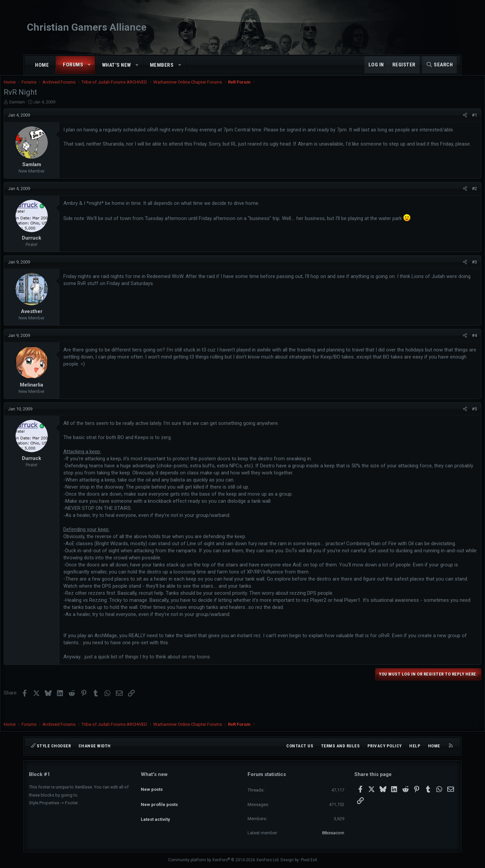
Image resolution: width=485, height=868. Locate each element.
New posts (152, 786)
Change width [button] (95, 746)
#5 (449, 416)
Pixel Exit (309, 860)
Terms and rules (341, 746)
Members (162, 65)
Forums (73, 65)
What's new (117, 65)
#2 (449, 195)
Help (415, 746)
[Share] (440, 122)
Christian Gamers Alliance (87, 27)
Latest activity (155, 811)
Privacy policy (385, 746)
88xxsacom (333, 833)
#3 (449, 269)
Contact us (300, 746)
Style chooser (51, 746)
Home (42, 65)
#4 (449, 342)
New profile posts (159, 798)
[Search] (439, 65)
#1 (449, 122)
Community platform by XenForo (224, 860)
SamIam (42, 109)
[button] (89, 65)
